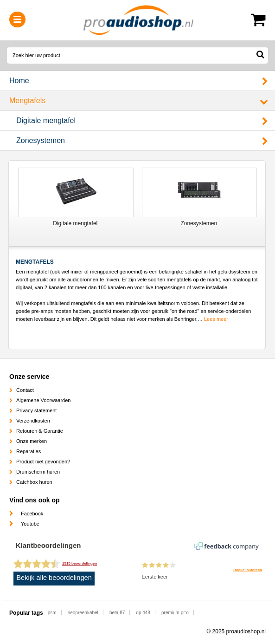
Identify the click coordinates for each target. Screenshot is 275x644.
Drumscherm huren (38, 472)
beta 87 (117, 613)
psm (52, 613)
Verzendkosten (33, 421)
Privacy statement (36, 410)
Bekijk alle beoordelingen (54, 578)
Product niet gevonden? (43, 462)
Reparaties (29, 451)
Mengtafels (27, 101)
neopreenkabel (83, 613)
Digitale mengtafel (46, 120)
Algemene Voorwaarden (43, 400)
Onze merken (32, 441)
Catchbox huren (34, 482)
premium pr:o (175, 613)
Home (19, 81)
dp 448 (143, 613)
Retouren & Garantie (40, 431)
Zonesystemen (41, 140)
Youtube (30, 524)
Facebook (32, 514)
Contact (25, 390)
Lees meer (216, 319)
